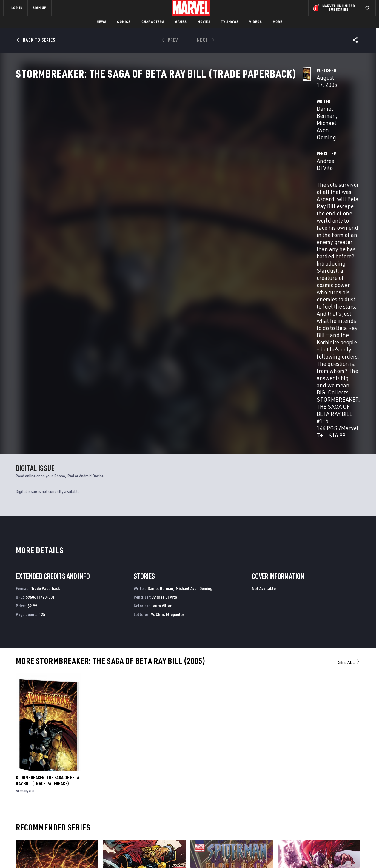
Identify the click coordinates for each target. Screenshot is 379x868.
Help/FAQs (62, 797)
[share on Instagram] (337, 803)
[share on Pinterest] (337, 816)
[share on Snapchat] (321, 816)
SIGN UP (39, 8)
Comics (124, 22)
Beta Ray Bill (116, 730)
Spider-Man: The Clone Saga (218, 730)
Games (181, 22)
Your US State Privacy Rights (116, 854)
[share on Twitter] (321, 803)
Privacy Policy (76, 854)
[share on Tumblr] (354, 803)
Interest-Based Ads (292, 854)
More (278, 22)
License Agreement (255, 854)
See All (349, 464)
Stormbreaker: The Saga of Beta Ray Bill (56, 730)
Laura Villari (162, 407)
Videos (255, 22)
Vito (32, 592)
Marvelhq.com (123, 805)
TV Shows (230, 22)
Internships (64, 814)
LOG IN (17, 8)
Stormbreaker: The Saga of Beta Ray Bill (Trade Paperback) (48, 582)
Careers (60, 805)
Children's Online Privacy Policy (209, 854)
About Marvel (66, 788)
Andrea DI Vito (257, 141)
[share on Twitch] (354, 816)
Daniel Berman (142, 141)
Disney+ (116, 797)
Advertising (121, 788)
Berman (21, 592)
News (102, 22)
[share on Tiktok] (304, 829)
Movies (204, 22)
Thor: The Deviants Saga (302, 730)
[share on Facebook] (305, 804)
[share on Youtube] (304, 816)
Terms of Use (49, 854)
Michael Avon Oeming (189, 141)
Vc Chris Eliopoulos (168, 416)
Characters (153, 22)
